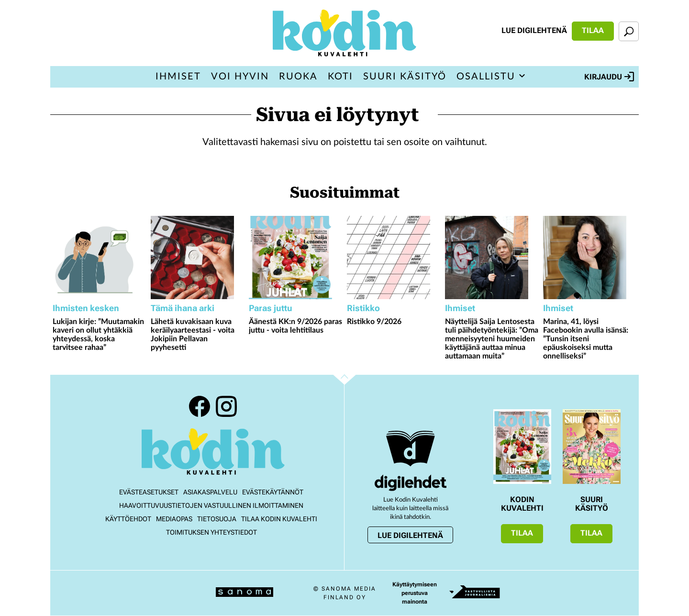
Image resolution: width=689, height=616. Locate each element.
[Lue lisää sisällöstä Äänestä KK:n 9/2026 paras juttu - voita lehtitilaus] (295, 258)
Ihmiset (178, 77)
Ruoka (298, 77)
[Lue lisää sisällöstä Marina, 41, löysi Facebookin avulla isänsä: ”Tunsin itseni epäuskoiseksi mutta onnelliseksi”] (590, 258)
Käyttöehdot (128, 519)
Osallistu (486, 77)
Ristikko (363, 308)
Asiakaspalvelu (210, 492)
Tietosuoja (217, 519)
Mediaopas (174, 519)
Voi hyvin (240, 77)
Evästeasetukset (149, 492)
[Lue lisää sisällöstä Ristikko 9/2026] (394, 258)
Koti (340, 77)
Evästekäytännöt (273, 492)
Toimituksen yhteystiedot (211, 532)
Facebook (200, 406)
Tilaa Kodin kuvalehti (279, 519)
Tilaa (593, 30)
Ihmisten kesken (86, 308)
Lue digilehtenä (534, 30)
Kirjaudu (609, 77)
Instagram (226, 406)
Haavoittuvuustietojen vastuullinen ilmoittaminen (211, 505)
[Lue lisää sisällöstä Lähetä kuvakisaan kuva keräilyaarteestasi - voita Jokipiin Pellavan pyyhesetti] (197, 258)
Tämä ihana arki (183, 308)
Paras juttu (271, 308)
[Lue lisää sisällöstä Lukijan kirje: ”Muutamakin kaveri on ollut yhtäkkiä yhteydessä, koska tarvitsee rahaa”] (99, 258)
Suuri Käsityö (405, 77)
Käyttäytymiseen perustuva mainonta (415, 593)
